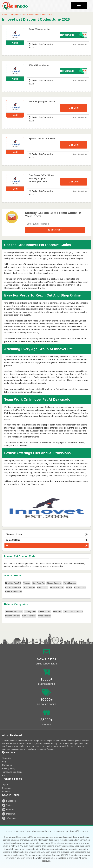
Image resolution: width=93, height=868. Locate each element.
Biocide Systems (54, 583)
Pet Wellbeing (80, 587)
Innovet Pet (47, 15)
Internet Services (29, 616)
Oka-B (69, 587)
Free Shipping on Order (42, 102)
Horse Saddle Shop (14, 592)
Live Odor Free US (13, 583)
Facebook (9, 801)
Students (6, 792)
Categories (15, 15)
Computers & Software (73, 611)
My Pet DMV (43, 587)
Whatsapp (9, 818)
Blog (4, 761)
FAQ (4, 775)
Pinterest (8, 809)
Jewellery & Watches (14, 611)
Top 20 (5, 785)
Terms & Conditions (80, 44)
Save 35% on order (40, 29)
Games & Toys (44, 611)
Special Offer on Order (42, 139)
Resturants (7, 788)
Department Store (13, 616)
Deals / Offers (46, 540)
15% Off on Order (39, 65)
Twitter (7, 805)
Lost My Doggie (57, 587)
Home (5, 15)
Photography (30, 611)
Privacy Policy (9, 768)
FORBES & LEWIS (13, 587)
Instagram (9, 814)
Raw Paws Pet (38, 583)
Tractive (27, 583)
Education (57, 611)
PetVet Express (70, 583)
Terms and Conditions (12, 772)
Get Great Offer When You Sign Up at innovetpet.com (41, 178)
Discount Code (46, 535)
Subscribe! (55, 230)
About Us (6, 758)
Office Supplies (44, 616)
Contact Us (7, 765)
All (46, 546)
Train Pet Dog (29, 587)
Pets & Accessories (31, 15)
